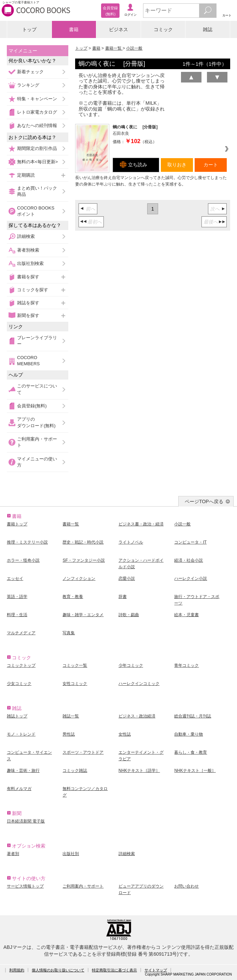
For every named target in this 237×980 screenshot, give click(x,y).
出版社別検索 (30, 263)
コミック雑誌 (75, 771)
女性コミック (75, 684)
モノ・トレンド (21, 734)
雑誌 (208, 29)
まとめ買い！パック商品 (37, 191)
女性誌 (125, 734)
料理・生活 (17, 615)
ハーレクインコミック (139, 684)
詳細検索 (26, 236)
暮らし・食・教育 (191, 752)
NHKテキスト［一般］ (195, 771)
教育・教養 (73, 597)
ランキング (28, 85)
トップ (29, 29)
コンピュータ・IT (190, 542)
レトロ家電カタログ (37, 112)
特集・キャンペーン (37, 99)
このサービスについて (37, 389)
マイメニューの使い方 (37, 462)
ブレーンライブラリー (37, 341)
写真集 (69, 633)
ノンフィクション (79, 578)
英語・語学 (17, 597)
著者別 (13, 854)
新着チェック (30, 72)
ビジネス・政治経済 (137, 716)
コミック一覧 (75, 665)
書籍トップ (17, 524)
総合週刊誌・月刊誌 (193, 716)
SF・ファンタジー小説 (83, 560)
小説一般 (134, 48)
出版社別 (71, 854)
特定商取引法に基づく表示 (114, 970)
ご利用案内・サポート (37, 442)
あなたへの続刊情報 (37, 125)
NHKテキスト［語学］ (139, 771)
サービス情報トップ (25, 886)
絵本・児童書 (186, 615)
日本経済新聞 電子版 (26, 821)
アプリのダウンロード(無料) (36, 422)
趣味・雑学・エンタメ (83, 615)
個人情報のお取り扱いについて (58, 970)
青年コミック (186, 665)
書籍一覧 (114, 48)
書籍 (74, 29)
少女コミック (19, 684)
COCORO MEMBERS (28, 361)
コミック (163, 29)
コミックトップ (21, 665)
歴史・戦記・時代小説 (83, 542)
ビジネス (118, 29)
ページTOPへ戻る (204, 501)
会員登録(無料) (32, 406)
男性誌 (69, 734)
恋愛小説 (127, 578)
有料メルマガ (19, 789)
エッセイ (15, 578)
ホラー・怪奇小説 (23, 560)
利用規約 (17, 970)
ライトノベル (131, 542)
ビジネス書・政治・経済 (141, 524)
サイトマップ (156, 970)
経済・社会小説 (189, 560)
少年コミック (131, 665)
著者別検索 (28, 250)
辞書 (123, 597)
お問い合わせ (186, 886)
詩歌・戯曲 (129, 615)
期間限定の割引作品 (37, 148)
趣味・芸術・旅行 (23, 771)
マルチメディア (21, 633)
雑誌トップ (17, 716)
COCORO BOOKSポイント (36, 211)
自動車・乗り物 (189, 734)
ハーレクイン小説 (191, 578)
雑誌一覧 (71, 716)
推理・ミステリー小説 (27, 542)
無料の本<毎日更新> (37, 162)
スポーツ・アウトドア (83, 752)
